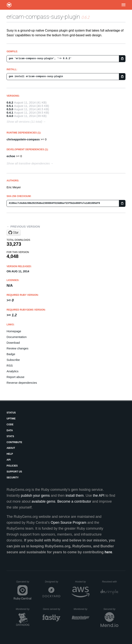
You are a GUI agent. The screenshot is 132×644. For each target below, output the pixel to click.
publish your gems (35, 496)
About (11, 448)
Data (10, 430)
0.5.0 (10, 109)
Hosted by (82, 582)
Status (11, 413)
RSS (10, 365)
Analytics (12, 371)
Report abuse (15, 377)
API (9, 460)
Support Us (14, 472)
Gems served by (52, 609)
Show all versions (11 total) (24, 122)
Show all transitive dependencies (28, 163)
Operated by (24, 583)
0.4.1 (10, 112)
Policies (12, 466)
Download (13, 343)
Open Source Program (68, 523)
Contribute (14, 442)
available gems (43, 501)
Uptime (11, 419)
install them (75, 496)
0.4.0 (10, 116)
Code (10, 425)
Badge (11, 354)
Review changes (17, 348)
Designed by (53, 582)
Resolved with (110, 582)
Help (10, 454)
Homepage (14, 331)
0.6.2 (10, 102)
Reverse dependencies (22, 383)
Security (13, 478)
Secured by (111, 609)
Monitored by (24, 609)
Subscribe (13, 360)
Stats (10, 436)
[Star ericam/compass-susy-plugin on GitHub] (14, 233)
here (108, 552)
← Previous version (23, 226)
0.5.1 (10, 106)
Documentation (17, 337)
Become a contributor (74, 501)
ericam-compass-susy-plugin (43, 17)
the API (99, 496)
